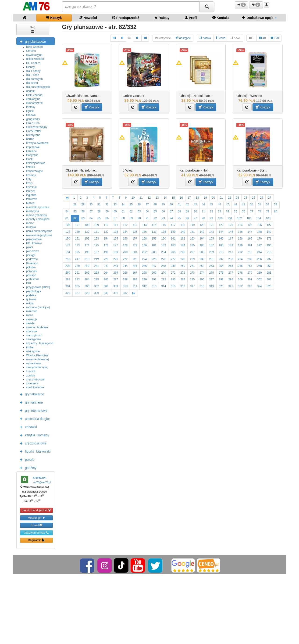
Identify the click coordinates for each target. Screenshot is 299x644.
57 (91, 211)
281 (269, 273)
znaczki (31, 371)
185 (192, 245)
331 (116, 293)
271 (173, 273)
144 (221, 232)
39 (163, 204)
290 (144, 279)
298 (221, 279)
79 (268, 211)
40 (262, 38)
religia (30, 303)
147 (250, 232)
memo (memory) (36, 215)
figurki (30, 111)
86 (107, 218)
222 (125, 259)
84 (91, 218)
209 (211, 252)
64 (147, 211)
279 (250, 273)
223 (135, 259)
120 (275, 38)
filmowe (31, 115)
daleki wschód (35, 59)
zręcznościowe (35, 379)
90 (139, 218)
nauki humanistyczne (39, 231)
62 (131, 211)
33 (115, 204)
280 (260, 273)
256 (240, 266)
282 (68, 279)
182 (164, 245)
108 (87, 225)
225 (154, 259)
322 (240, 286)
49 (244, 204)
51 (259, 204)
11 (141, 198)
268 (144, 273)
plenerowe (33, 251)
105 (268, 218)
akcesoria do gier (34, 419)
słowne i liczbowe (37, 327)
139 (173, 232)
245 (135, 266)
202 (144, 252)
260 (68, 273)
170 (260, 239)
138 (164, 232)
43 (195, 204)
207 (192, 252)
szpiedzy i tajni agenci (40, 343)
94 (171, 218)
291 (154, 279)
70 (195, 211)
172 (68, 245)
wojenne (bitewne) (37, 359)
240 (87, 266)
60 (115, 211)
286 (106, 279)
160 (164, 239)
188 (221, 245)
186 (202, 245)
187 (211, 245)
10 (133, 198)
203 (154, 252)
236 (260, 259)
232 (221, 259)
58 (99, 211)
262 (87, 273)
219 (96, 259)
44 (203, 204)
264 (106, 273)
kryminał (31, 187)
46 (219, 204)
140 (183, 232)
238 (68, 266)
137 (154, 232)
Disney (30, 67)
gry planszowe (32, 41)
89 (131, 218)
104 (259, 218)
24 (245, 198)
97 (195, 218)
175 (96, 245)
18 (197, 198)
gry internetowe (32, 410)
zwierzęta (32, 383)
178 (125, 245)
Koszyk (54, 18)
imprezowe (33, 147)
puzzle (26, 459)
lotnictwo (32, 199)
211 (231, 252)
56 (83, 211)
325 (269, 286)
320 (221, 286)
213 (250, 252)
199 (116, 252)
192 (260, 245)
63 (139, 211)
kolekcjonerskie (36, 163)
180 (144, 245)
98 (203, 218)
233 (231, 259)
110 (106, 225)
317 (192, 286)
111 (116, 225)
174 (87, 245)
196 (87, 252)
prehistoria (33, 279)
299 (231, 279)
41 (179, 204)
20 (213, 198)
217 (77, 259)
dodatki (31, 91)
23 (237, 198)
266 (125, 273)
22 (230, 198)
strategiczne (34, 339)
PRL (29, 283)
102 (239, 218)
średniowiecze (35, 387)
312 (144, 286)
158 (144, 239)
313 (154, 286)
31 (99, 204)
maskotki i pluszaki (38, 207)
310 (125, 286)
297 (211, 279)
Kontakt (221, 18)
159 (154, 239)
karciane (31, 151)
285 (96, 279)
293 (173, 279)
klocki (30, 159)
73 (219, 211)
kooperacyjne (34, 171)
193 (269, 245)
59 (107, 211)
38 (155, 204)
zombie (31, 376)
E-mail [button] (36, 525)
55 (75, 211)
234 (240, 259)
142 (202, 232)
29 (83, 204)
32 (107, 204)
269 (154, 273)
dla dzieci (32, 83)
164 (202, 239)
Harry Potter (34, 131)
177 (116, 245)
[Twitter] (156, 565)
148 (260, 232)
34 (123, 204)
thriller (30, 347)
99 (211, 218)
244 (125, 266)
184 (183, 245)
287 (116, 279)
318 (202, 286)
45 (211, 204)
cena (221, 38)
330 (106, 293)
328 (87, 293)
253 (211, 266)
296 (202, 279)
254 (221, 266)
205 (173, 252)
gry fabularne (31, 394)
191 (250, 245)
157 (135, 239)
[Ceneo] (209, 565)
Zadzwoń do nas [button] (36, 533)
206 (183, 252)
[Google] (183, 565)
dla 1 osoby (33, 71)
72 (211, 211)
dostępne (183, 38)
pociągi (31, 255)
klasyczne (32, 155)
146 (240, 232)
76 (244, 211)
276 (221, 273)
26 (262, 198)
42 (187, 204)
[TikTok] (121, 565)
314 (164, 286)
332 (125, 293)
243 (116, 266)
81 (67, 218)
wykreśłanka (34, 363)
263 (96, 273)
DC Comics (33, 63)
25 (254, 198)
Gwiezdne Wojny (37, 127)
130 (87, 232)
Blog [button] (33, 29)
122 (221, 225)
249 (173, 266)
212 (240, 252)
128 (68, 232)
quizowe (31, 299)
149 (269, 232)
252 (202, 266)
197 (96, 252)
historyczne (33, 135)
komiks (30, 167)
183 (173, 245)
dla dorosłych (34, 79)
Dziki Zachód (34, 95)
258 (260, 266)
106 (68, 225)
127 (269, 225)
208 (202, 252)
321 (231, 286)
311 (135, 286)
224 (144, 259)
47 (227, 204)
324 (260, 286)
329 (96, 293)
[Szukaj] (207, 7)
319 (211, 286)
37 (147, 204)
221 (116, 259)
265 (116, 273)
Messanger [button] (37, 518)
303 (269, 279)
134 (125, 232)
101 (230, 218)
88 (123, 218)
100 (220, 218)
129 (77, 232)
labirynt (31, 191)
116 (164, 225)
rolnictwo (32, 311)
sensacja (32, 319)
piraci (30, 247)
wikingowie (33, 351)
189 (231, 245)
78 (260, 211)
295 (192, 279)
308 (106, 286)
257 (250, 266)
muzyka (31, 227)
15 (173, 198)
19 (205, 198)
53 (276, 204)
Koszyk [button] (92, 107)
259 (269, 266)
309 (116, 286)
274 (202, 273)
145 (231, 232)
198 (106, 252)
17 (189, 198)
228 (183, 259)
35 (131, 204)
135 (135, 232)
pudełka (31, 295)
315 (173, 286)
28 (75, 204)
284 (87, 279)
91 (147, 218)
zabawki (27, 427)
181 (154, 245)
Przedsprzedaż (126, 18)
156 (125, 239)
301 (250, 279)
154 (106, 239)
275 (211, 273)
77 (251, 211)
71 (203, 211)
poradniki (32, 271)
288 (125, 279)
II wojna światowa (37, 143)
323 (250, 286)
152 (87, 239)
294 (183, 279)
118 (183, 225)
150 (68, 239)
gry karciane (30, 402)
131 (96, 232)
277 (231, 273)
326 (68, 293)
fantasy (31, 107)
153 (96, 239)
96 (187, 218)
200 (125, 252)
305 (77, 286)
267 (135, 273)
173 (77, 245)
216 (68, 259)
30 (91, 204)
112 (125, 225)
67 (171, 211)
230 (202, 259)
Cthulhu (31, 51)
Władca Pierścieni (37, 355)
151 (77, 239)
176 (106, 245)
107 (77, 225)
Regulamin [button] (37, 540)
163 (192, 239)
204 (164, 252)
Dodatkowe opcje (259, 18)
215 (269, 252)
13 (157, 198)
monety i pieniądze (38, 219)
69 (187, 211)
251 (192, 266)
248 (164, 266)
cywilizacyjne (34, 55)
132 (106, 232)
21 (221, 198)
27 (269, 198)
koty (29, 179)
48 (235, 204)
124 (240, 225)
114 (144, 225)
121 (211, 225)
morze (30, 223)
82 (130, 38)
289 (135, 279)
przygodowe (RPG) (38, 287)
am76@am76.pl (42, 482)
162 (183, 239)
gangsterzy (33, 119)
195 (77, 252)
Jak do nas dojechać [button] (37, 510)
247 (154, 266)
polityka (31, 267)
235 (250, 259)
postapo (31, 275)
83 (83, 218)
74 (227, 211)
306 (87, 286)
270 (164, 273)
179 (135, 245)
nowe (235, 38)
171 (269, 239)
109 (96, 225)
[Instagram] (105, 565)
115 (154, 225)
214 (260, 252)
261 (77, 273)
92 (155, 218)
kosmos (31, 175)
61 (123, 211)
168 (240, 239)
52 (268, 204)
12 (149, 198)
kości (29, 183)
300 (240, 279)
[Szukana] (131, 7)
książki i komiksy (33, 435)
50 (251, 204)
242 (106, 266)
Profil (191, 18)
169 (250, 239)
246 (144, 266)
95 (179, 218)
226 (164, 259)
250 (183, 266)
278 (240, 273)
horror (30, 139)
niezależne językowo (39, 235)
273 (192, 273)
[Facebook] (87, 565)
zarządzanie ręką (37, 367)
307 (96, 286)
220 (106, 259)
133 (116, 232)
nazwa (205, 38)
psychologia (34, 291)
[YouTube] (138, 565)
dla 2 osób (33, 75)
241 (96, 266)
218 (87, 259)
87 (115, 218)
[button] (242, 5)
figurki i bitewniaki (34, 451)
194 (68, 252)
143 (211, 232)
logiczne (31, 195)
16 (181, 198)
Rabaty (162, 18)
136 (144, 232)
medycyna (33, 211)
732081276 (39, 478)
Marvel (30, 203)
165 (211, 239)
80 (276, 211)
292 (164, 279)
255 (231, 266)
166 (221, 239)
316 (183, 286)
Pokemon (32, 263)
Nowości (88, 18)
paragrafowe (34, 239)
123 (231, 225)
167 (231, 239)
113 (135, 225)
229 (192, 259)
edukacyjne (33, 99)
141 (192, 232)
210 (221, 252)
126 (260, 225)
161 (173, 239)
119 (192, 225)
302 (260, 279)
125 (250, 225)
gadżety (27, 468)
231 (211, 259)
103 (249, 218)
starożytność (34, 335)
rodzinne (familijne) (38, 307)
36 (139, 204)
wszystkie (163, 38)
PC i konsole (34, 243)
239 (77, 266)
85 (99, 218)
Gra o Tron (33, 123)
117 (173, 225)
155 (116, 239)
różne (30, 315)
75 (236, 211)
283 (77, 279)
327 (77, 293)
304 (68, 286)
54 (67, 211)
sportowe (32, 331)
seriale (30, 323)
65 (155, 211)
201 (135, 252)
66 (163, 211)
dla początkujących (38, 87)
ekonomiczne (34, 103)
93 (163, 218)
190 (240, 245)
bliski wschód (34, 47)
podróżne (32, 259)
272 (183, 273)
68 (179, 211)
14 (165, 198)
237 (269, 259)
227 (173, 259)
